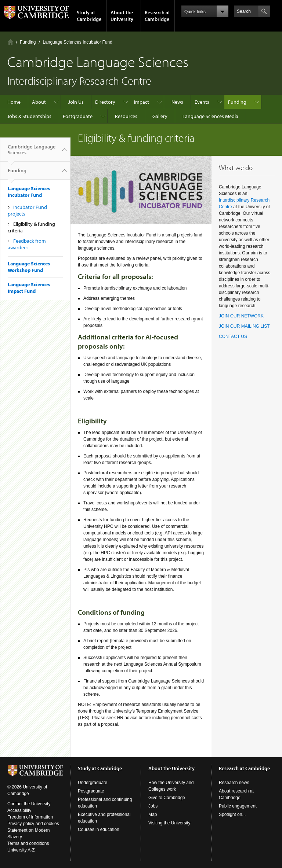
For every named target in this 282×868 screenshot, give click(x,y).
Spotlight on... (232, 814)
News (177, 102)
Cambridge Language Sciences (32, 152)
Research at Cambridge (157, 16)
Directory (105, 102)
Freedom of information (30, 817)
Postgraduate (78, 116)
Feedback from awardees (27, 244)
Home (10, 42)
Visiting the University (169, 823)
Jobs (153, 806)
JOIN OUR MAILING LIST (244, 326)
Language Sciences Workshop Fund (29, 267)
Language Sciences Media (210, 116)
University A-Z (21, 850)
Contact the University (29, 804)
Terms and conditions (28, 843)
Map (153, 814)
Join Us (76, 102)
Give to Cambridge (167, 798)
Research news (234, 783)
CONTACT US (233, 336)
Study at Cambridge (89, 16)
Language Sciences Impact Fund (29, 288)
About (39, 102)
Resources (126, 116)
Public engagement (238, 806)
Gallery (160, 116)
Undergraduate (93, 783)
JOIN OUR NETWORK (241, 316)
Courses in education (99, 830)
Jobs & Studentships (29, 116)
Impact (142, 102)
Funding (28, 42)
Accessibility (19, 810)
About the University (122, 16)
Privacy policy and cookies (33, 824)
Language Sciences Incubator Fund (77, 42)
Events (202, 102)
